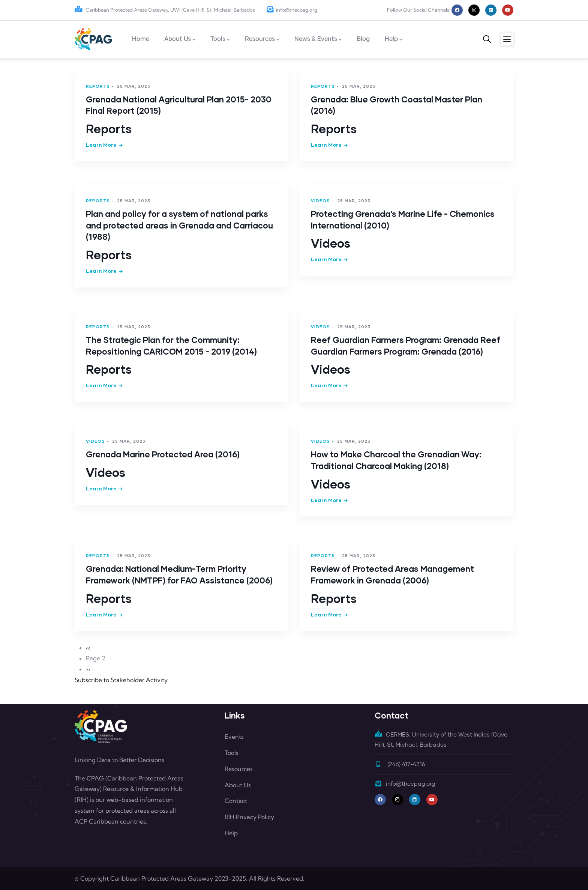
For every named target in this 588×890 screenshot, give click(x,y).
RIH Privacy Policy (249, 817)
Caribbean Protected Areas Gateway (162, 878)
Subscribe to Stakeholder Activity (121, 680)
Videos (320, 201)
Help (231, 833)
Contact (236, 801)
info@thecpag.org (292, 10)
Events (234, 737)
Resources (239, 769)
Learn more (101, 145)
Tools (232, 753)
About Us (238, 785)
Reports (98, 86)
